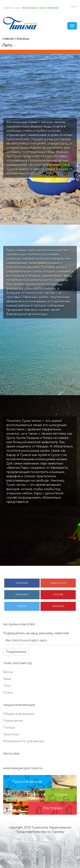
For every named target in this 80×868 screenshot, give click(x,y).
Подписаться (16, 652)
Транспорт (11, 734)
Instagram (22, 594)
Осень (8, 692)
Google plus (58, 583)
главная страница (16, 39)
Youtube (58, 594)
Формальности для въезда (23, 741)
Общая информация (19, 714)
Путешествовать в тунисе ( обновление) (40, 8)
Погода (9, 727)
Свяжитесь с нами (12, 8)
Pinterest (58, 606)
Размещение (13, 721)
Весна (8, 672)
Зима (7, 679)
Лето (7, 686)
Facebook (22, 583)
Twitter (22, 606)
